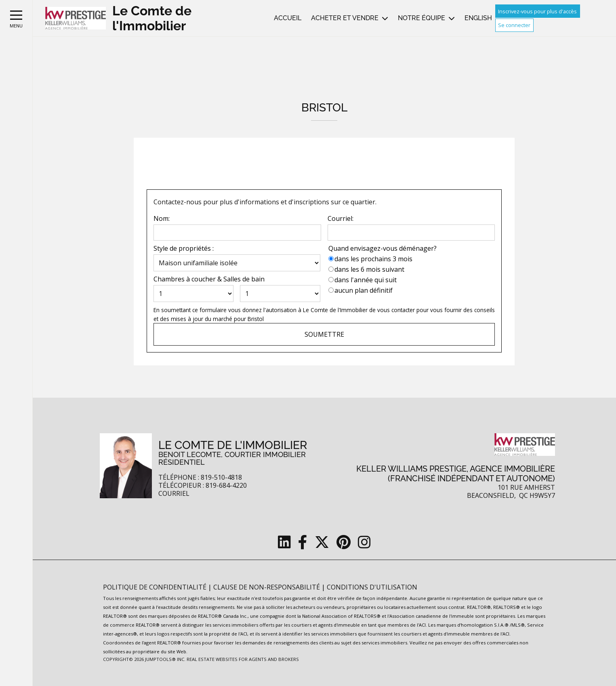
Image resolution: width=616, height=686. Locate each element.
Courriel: (341, 218)
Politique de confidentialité (156, 587)
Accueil (288, 18)
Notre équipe (422, 18)
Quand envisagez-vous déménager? (383, 248)
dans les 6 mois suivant (369, 269)
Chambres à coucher (185, 279)
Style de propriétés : (184, 248)
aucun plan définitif (364, 290)
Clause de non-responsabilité (267, 587)
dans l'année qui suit (366, 280)
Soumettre (324, 334)
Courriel (174, 494)
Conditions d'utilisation (372, 587)
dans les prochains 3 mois (373, 259)
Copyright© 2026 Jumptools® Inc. (144, 659)
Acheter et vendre (345, 18)
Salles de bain (244, 279)
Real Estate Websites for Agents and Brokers (243, 659)
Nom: (162, 218)
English (478, 18)
